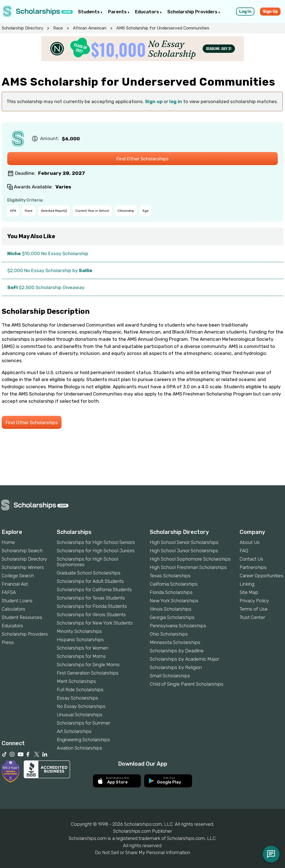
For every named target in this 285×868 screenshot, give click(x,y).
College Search (18, 576)
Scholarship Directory (22, 28)
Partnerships (253, 567)
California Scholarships (174, 584)
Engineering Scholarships (83, 740)
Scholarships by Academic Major (184, 659)
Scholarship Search (22, 551)
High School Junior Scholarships (184, 551)
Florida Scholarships (171, 592)
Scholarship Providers (194, 12)
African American (90, 28)
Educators (148, 12)
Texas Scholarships (170, 576)
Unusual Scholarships (80, 715)
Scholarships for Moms (81, 656)
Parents (119, 12)
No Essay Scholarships (81, 706)
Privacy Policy (254, 601)
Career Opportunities (261, 576)
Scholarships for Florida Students (92, 606)
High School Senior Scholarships (184, 542)
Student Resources (22, 617)
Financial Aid (15, 584)
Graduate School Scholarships (89, 573)
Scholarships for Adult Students (90, 581)
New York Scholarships (174, 601)
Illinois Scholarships (171, 609)
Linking (247, 584)
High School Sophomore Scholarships (190, 559)
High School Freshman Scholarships (188, 567)
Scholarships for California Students (94, 590)
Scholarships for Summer (83, 723)
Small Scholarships (170, 676)
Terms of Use (254, 609)
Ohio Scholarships (169, 634)
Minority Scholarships (79, 631)
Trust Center (252, 617)
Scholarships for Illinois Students (91, 615)
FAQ (244, 551)
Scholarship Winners (23, 567)
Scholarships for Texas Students (91, 598)
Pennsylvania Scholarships (178, 626)
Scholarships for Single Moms (88, 665)
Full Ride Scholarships (80, 690)
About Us (250, 542)
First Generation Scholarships (88, 673)
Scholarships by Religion (176, 667)
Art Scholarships (74, 731)
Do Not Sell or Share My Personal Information (142, 852)
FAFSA (9, 592)
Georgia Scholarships (172, 617)
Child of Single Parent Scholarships (187, 684)
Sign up (154, 101)
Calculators (13, 609)
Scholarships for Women (83, 648)
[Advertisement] (142, 466)
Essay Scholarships (78, 698)
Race (58, 28)
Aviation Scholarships (79, 748)
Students (90, 12)
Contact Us (251, 559)
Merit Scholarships (76, 681)
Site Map (249, 592)
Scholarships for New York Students (95, 623)
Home (8, 542)
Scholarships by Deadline (177, 651)
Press (8, 642)
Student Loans (17, 601)
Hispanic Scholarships (80, 640)
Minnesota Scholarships (175, 642)
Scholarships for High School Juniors (96, 551)
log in (176, 101)
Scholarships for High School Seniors (96, 542)
